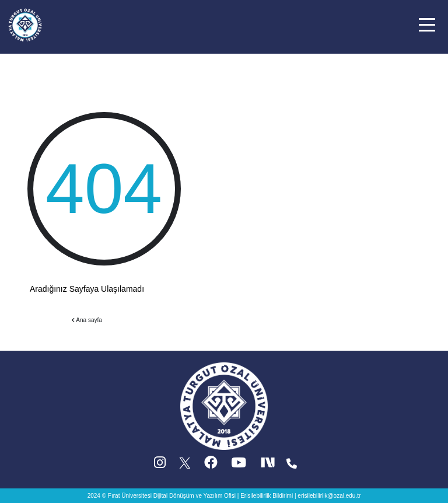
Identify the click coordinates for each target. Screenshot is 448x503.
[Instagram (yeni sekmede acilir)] (160, 465)
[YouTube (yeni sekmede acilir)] (239, 465)
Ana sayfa (87, 320)
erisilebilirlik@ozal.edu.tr (329, 496)
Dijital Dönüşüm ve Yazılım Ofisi (195, 496)
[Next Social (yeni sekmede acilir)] (269, 465)
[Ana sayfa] (25, 24)
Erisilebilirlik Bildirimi (267, 496)
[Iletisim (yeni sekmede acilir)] (292, 465)
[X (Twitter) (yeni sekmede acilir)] (185, 465)
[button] (427, 25)
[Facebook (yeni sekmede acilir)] (211, 465)
